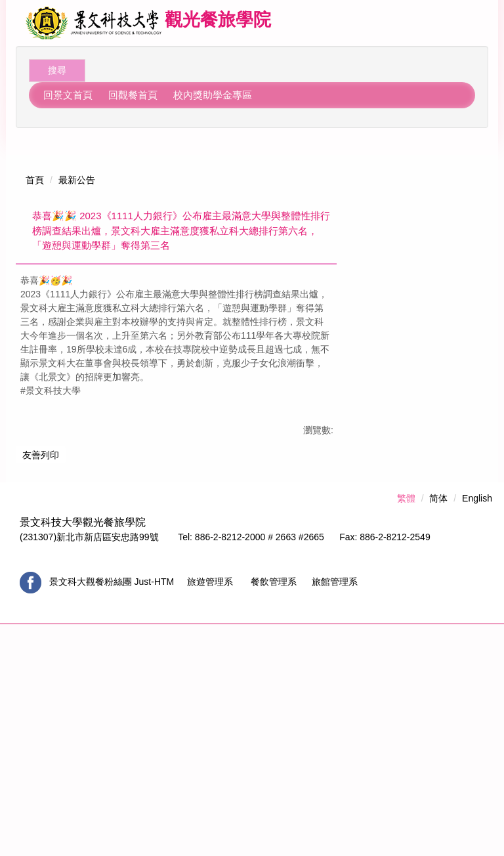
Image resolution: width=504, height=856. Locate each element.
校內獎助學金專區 (213, 95)
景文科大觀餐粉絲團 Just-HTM (113, 813)
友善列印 (41, 649)
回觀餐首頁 (133, 95)
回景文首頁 (68, 95)
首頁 (35, 166)
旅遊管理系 (209, 813)
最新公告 (77, 166)
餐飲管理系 (276, 813)
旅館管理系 (335, 813)
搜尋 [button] (57, 70)
